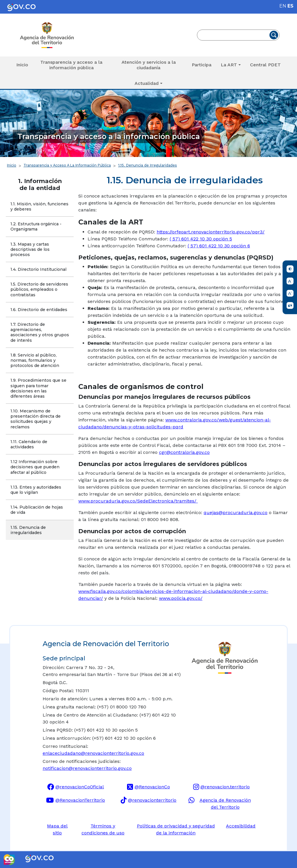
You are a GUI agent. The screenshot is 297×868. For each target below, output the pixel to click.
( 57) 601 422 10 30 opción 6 (219, 246)
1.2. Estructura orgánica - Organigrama (37, 226)
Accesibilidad (241, 826)
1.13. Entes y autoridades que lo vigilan (36, 490)
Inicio (22, 65)
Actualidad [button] (147, 83)
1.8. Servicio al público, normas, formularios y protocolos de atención (35, 360)
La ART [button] (229, 65)
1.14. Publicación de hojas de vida (37, 510)
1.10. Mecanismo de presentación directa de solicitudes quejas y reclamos (36, 419)
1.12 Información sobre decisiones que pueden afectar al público (36, 467)
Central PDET (265, 65)
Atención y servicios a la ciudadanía (149, 65)
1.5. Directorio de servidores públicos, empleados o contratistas (40, 289)
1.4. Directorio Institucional (38, 269)
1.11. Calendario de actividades (29, 444)
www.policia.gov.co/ (181, 598)
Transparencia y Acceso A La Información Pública (67, 165)
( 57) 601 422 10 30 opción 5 (201, 239)
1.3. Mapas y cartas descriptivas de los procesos (31, 249)
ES (290, 6)
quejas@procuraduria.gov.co (236, 512)
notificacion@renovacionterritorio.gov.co (87, 768)
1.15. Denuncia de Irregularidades (147, 165)
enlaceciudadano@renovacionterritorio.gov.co (93, 753)
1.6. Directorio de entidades (39, 310)
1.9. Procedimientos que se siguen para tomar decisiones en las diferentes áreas (39, 388)
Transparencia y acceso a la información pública (71, 65)
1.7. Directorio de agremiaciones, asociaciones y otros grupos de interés (40, 332)
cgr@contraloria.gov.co (184, 452)
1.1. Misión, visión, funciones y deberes (40, 207)
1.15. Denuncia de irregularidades (29, 530)
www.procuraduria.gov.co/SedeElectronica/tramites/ (138, 501)
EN (283, 6)
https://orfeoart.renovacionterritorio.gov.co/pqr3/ (211, 232)
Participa (202, 65)
